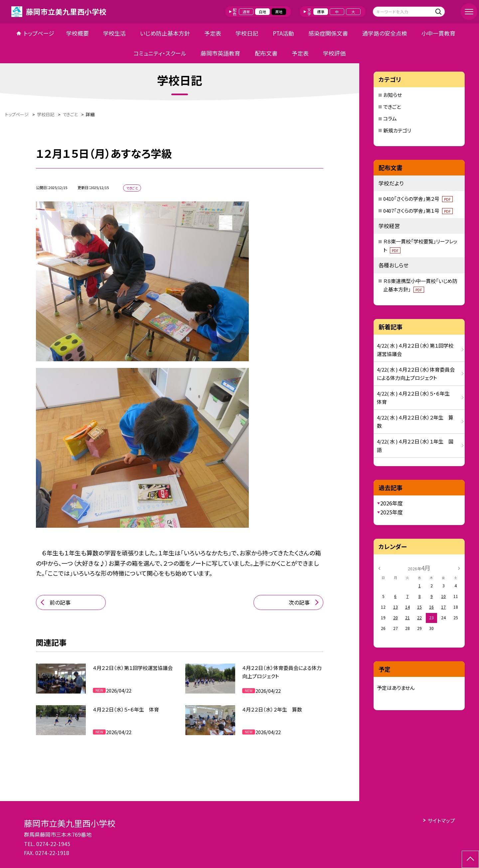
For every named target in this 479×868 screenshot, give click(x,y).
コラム (390, 118)
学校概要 (78, 33)
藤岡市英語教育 (220, 53)
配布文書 (266, 53)
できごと (392, 107)
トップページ (39, 33)
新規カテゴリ (397, 130)
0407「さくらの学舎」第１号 (418, 211)
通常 (246, 12)
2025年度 (392, 512)
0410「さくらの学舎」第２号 (418, 199)
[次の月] (459, 568)
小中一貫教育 (438, 33)
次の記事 (299, 602)
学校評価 (334, 53)
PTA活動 (283, 33)
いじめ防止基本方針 (165, 33)
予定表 (213, 33)
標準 (321, 12)
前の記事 (60, 602)
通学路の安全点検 (385, 33)
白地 (262, 12)
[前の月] (379, 568)
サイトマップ (441, 820)
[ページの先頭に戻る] (470, 859)
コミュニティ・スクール (160, 53)
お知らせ (393, 95)
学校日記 (247, 33)
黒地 (279, 12)
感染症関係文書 (328, 33)
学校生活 (114, 33)
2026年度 (392, 503)
